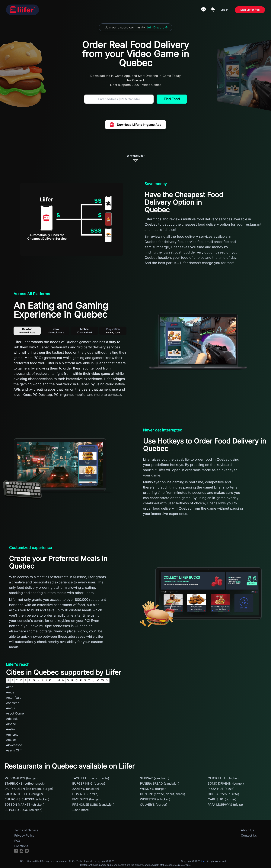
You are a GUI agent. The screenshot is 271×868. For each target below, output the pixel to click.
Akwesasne (14, 745)
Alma (10, 687)
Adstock (12, 719)
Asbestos (13, 703)
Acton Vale (14, 698)
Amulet (11, 740)
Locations (21, 846)
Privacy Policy (24, 835)
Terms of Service (26, 830)
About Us (247, 830)
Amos (10, 692)
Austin (10, 729)
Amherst (12, 734)
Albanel (11, 724)
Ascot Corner (15, 713)
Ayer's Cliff (14, 750)
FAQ (17, 841)
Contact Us (249, 835)
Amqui (11, 708)
